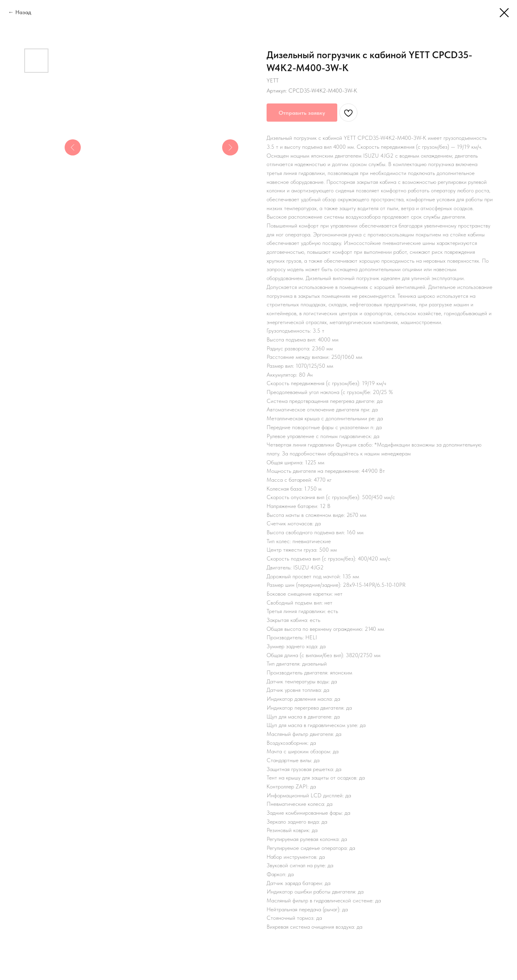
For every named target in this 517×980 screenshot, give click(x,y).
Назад (23, 12)
